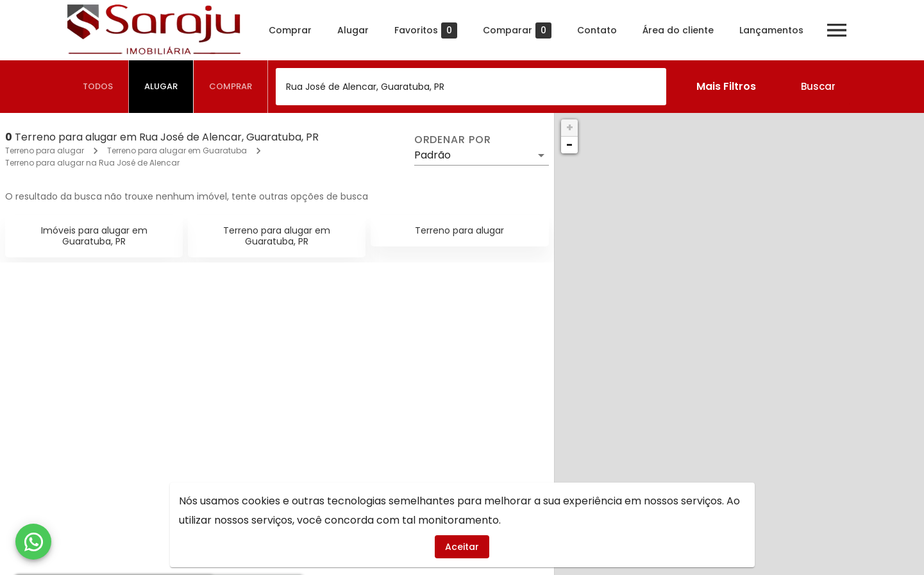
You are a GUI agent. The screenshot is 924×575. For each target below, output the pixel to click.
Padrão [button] (433, 155)
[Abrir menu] (837, 30)
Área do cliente (678, 30)
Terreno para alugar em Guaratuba (177, 150)
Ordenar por (453, 140)
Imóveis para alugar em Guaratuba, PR (94, 236)
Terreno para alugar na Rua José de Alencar (92, 163)
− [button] (569, 145)
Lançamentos (771, 30)
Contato (597, 30)
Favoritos (426, 30)
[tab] (98, 87)
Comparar (517, 30)
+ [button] (570, 127)
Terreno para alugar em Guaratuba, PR (277, 236)
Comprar (290, 30)
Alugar (353, 30)
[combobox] (471, 87)
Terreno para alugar (45, 150)
